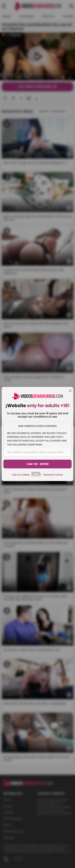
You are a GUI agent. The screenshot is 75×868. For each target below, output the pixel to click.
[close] (70, 391)
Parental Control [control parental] (53, 475)
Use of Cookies (21, 475)
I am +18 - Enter (38, 464)
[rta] (36, 476)
